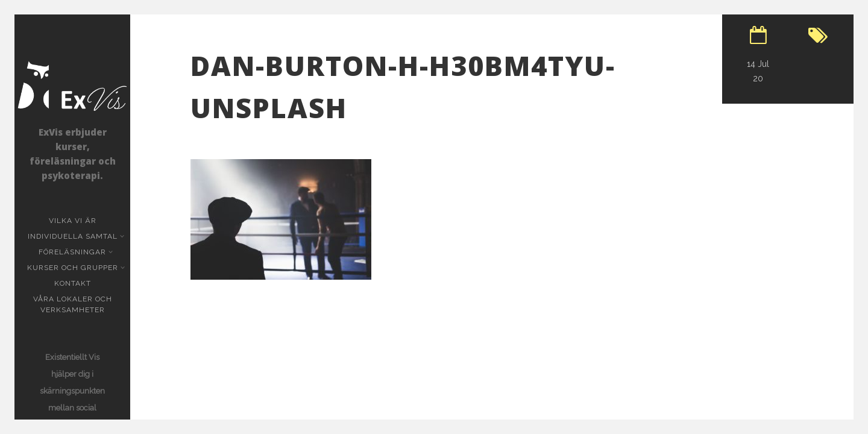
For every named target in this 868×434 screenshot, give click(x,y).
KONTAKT (73, 283)
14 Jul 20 (758, 71)
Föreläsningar (74, 252)
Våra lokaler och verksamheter (73, 304)
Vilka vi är (73, 221)
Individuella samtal (74, 236)
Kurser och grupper (74, 268)
